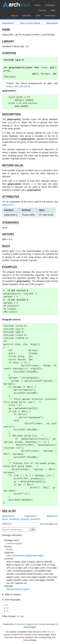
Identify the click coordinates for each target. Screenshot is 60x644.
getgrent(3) (52, 516)
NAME (6, 30)
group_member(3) (11, 519)
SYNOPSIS (9, 53)
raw (22, 616)
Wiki (53, 10)
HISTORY (8, 234)
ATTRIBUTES (11, 197)
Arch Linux (17, 5)
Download (50, 16)
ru (7, 611)
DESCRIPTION (11, 114)
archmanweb (19, 624)
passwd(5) (35, 519)
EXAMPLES (10, 267)
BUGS (6, 246)
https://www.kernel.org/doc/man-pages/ (25, 556)
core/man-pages (14, 543)
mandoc (35, 624)
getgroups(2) (8, 516)
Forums (42, 10)
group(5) (12, 122)
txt (18, 616)
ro (7, 608)
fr (7, 605)
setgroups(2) (31, 516)
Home (38, 5)
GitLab (14, 16)
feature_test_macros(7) (18, 86)
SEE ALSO (9, 511)
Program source (11, 319)
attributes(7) (8, 205)
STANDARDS (11, 223)
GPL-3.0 (51, 632)
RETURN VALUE (13, 165)
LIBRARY (8, 41)
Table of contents (13, 594)
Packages (50, 5)
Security (27, 16)
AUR (38, 16)
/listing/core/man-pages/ (18, 589)
